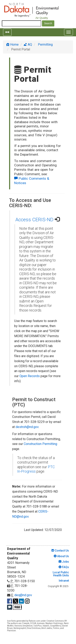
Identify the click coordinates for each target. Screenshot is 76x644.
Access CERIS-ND (34, 220)
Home (12, 45)
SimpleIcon (28, 626)
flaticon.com (34, 621)
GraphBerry (56, 626)
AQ (28, 45)
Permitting (45, 45)
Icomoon (41, 623)
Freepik (26, 623)
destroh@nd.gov (27, 427)
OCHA (33, 623)
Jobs (64, 562)
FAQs (64, 567)
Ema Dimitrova (34, 628)
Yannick (18, 626)
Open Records (30, 376)
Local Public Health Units (60, 574)
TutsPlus (38, 626)
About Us (61, 556)
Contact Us (60, 551)
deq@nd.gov (23, 595)
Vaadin (46, 626)
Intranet (64, 581)
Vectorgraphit (20, 628)
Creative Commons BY (57, 621)
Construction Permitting (40, 444)
